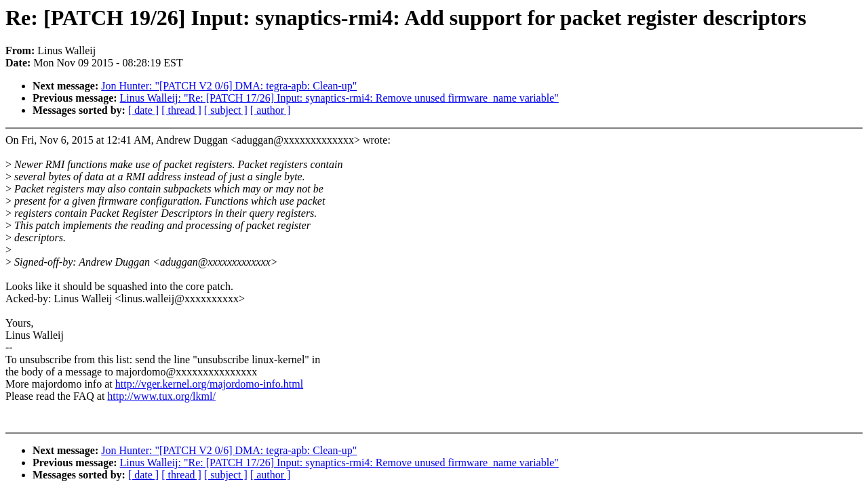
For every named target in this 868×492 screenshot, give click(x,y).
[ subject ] (226, 110)
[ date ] (143, 110)
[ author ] (271, 110)
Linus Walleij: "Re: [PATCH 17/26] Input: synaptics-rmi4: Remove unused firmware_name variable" (339, 98)
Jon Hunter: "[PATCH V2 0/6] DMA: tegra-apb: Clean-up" (229, 86)
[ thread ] (181, 110)
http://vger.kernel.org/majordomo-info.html (209, 384)
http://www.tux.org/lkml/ (161, 396)
